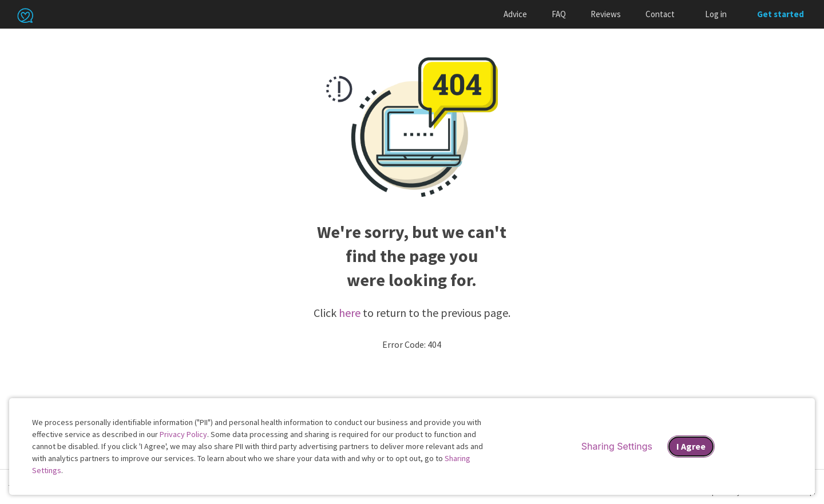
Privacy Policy (183, 434)
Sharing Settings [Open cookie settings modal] (617, 446)
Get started (781, 14)
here (350, 313)
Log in (716, 14)
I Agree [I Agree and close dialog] (691, 446)
